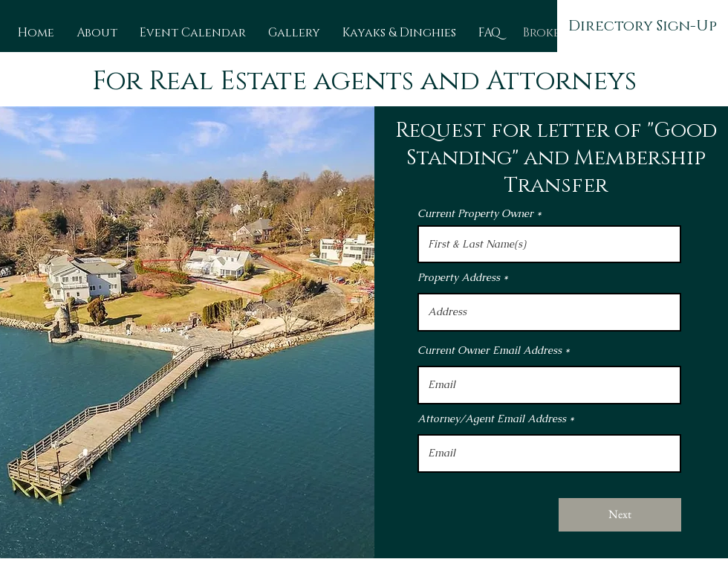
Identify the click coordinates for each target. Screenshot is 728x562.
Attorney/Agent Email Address (492, 419)
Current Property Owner (475, 213)
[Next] (620, 515)
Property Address (459, 277)
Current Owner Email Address (490, 350)
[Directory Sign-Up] (643, 26)
